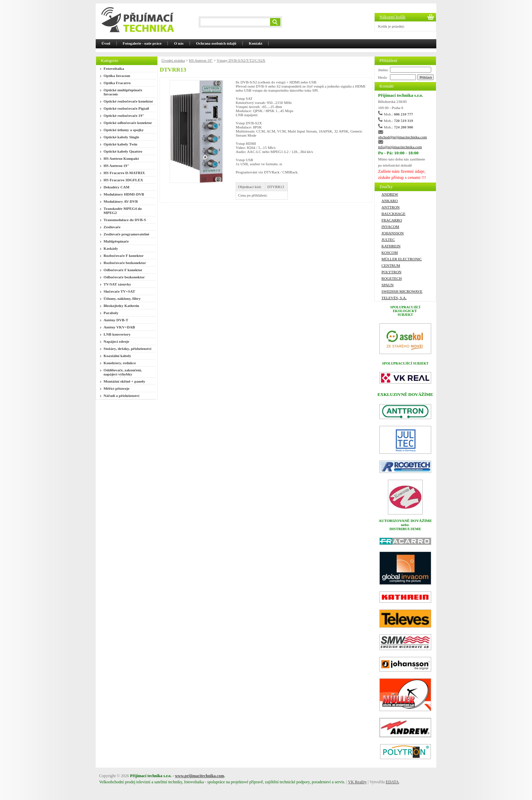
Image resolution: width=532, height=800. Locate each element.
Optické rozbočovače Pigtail (126, 108)
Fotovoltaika (114, 68)
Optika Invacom (117, 76)
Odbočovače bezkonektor (124, 277)
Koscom (390, 252)
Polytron (392, 272)
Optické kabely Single (121, 137)
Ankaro (390, 201)
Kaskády (111, 248)
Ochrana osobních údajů (216, 43)
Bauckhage (393, 214)
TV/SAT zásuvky (117, 284)
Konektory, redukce (120, 363)
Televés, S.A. (394, 298)
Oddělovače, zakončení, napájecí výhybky (123, 372)
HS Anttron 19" (116, 166)
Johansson (393, 233)
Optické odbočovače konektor (128, 123)
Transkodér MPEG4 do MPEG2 (123, 211)
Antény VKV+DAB (119, 327)
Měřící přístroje (116, 388)
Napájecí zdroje (116, 341)
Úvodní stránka (173, 60)
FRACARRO (392, 220)
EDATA (392, 782)
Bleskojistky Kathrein (121, 306)
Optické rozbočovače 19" (124, 116)
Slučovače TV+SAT (119, 291)
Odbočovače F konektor (123, 270)
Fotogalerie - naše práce (142, 43)
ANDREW (390, 194)
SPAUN (388, 285)
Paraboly (111, 313)
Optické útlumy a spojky (124, 130)
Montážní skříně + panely (124, 381)
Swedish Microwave (402, 291)
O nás (179, 43)
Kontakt (256, 43)
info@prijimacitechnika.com (400, 147)
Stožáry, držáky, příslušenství (127, 349)
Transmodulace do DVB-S (125, 220)
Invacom (390, 227)
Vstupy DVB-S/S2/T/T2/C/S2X (241, 60)
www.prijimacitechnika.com (200, 776)
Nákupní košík (392, 17)
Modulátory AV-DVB (121, 201)
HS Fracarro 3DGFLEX (123, 180)
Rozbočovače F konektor (124, 256)
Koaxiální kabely (117, 356)
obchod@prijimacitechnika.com (403, 137)
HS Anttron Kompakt (121, 158)
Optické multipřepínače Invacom (123, 92)
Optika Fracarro (117, 83)
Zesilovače (112, 227)
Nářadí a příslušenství (121, 396)
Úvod (106, 43)
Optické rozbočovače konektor (128, 101)
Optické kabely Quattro (123, 151)
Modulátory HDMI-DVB (124, 194)
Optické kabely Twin (120, 144)
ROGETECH (392, 278)
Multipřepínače (116, 241)
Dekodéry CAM (116, 187)
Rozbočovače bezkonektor (125, 263)
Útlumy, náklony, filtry (122, 298)
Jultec (388, 240)
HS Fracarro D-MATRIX (124, 173)
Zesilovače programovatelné (126, 234)
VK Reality (357, 782)
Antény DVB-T (116, 320)
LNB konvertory (117, 334)
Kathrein (391, 246)
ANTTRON (390, 207)
